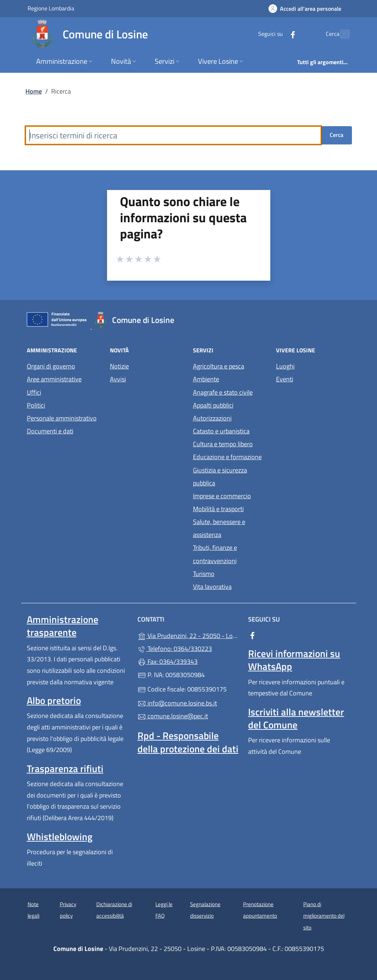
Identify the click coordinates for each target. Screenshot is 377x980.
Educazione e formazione (227, 457)
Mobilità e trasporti (218, 509)
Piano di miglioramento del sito (324, 916)
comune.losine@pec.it (173, 716)
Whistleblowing (60, 837)
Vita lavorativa (212, 587)
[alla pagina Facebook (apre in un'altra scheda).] (277, 34)
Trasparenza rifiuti (65, 769)
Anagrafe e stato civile (223, 392)
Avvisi (118, 379)
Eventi (285, 379)
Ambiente (206, 379)
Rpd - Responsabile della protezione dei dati (188, 742)
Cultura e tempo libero (223, 444)
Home (34, 91)
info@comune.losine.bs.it (177, 703)
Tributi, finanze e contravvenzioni (215, 554)
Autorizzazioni (212, 418)
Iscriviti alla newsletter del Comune (296, 718)
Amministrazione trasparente (63, 626)
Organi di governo (51, 366)
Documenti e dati (50, 431)
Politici (36, 405)
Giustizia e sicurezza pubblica (220, 477)
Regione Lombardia (51, 8)
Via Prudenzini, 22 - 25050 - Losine (188, 635)
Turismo (204, 574)
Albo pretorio (54, 700)
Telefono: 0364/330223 (175, 649)
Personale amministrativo (62, 418)
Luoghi (285, 366)
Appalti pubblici (213, 405)
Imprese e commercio (222, 496)
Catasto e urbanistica (221, 431)
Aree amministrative (54, 379)
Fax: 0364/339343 (168, 662)
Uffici (34, 392)
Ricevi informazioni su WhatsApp (294, 660)
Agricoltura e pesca (219, 366)
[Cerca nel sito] (341, 34)
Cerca (337, 135)
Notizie (119, 366)
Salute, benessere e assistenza (219, 528)
